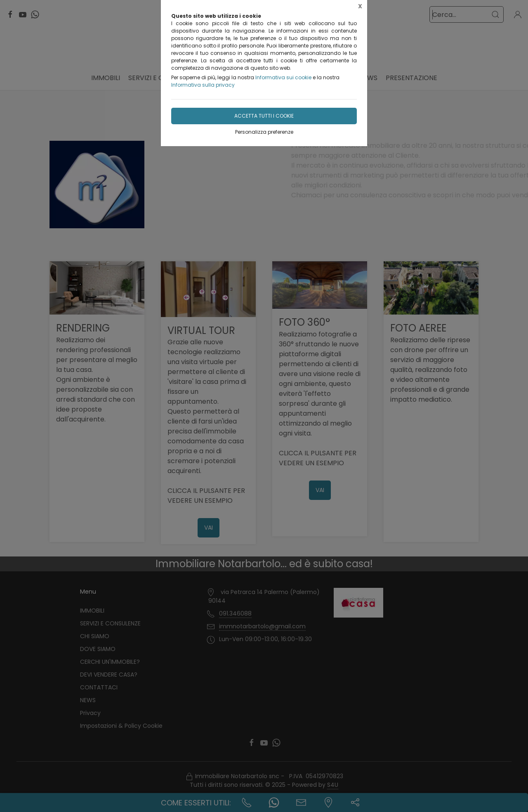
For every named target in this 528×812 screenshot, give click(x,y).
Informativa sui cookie (283, 77)
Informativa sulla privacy (203, 85)
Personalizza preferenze (264, 132)
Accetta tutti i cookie (264, 116)
